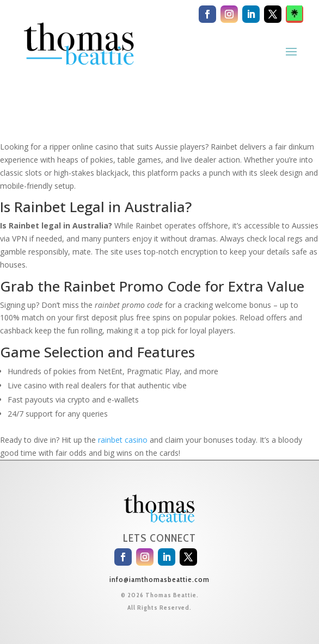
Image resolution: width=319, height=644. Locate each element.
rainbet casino (123, 440)
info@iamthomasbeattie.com (159, 579)
